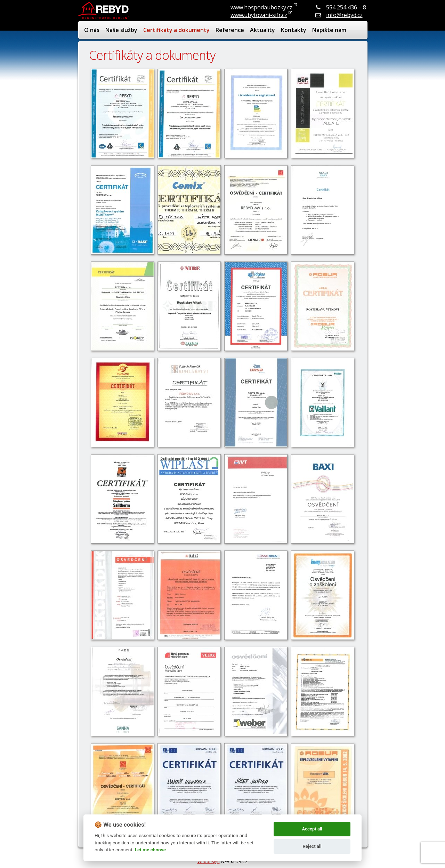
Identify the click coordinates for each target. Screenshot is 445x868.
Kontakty (294, 30)
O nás (92, 30)
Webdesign (209, 862)
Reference (230, 30)
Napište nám (329, 30)
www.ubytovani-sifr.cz (259, 15)
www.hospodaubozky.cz (261, 7)
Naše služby (121, 30)
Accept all (312, 829)
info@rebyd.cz (344, 15)
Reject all (312, 846)
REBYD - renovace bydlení (104, 10)
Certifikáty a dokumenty (176, 30)
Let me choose (150, 850)
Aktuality (262, 30)
